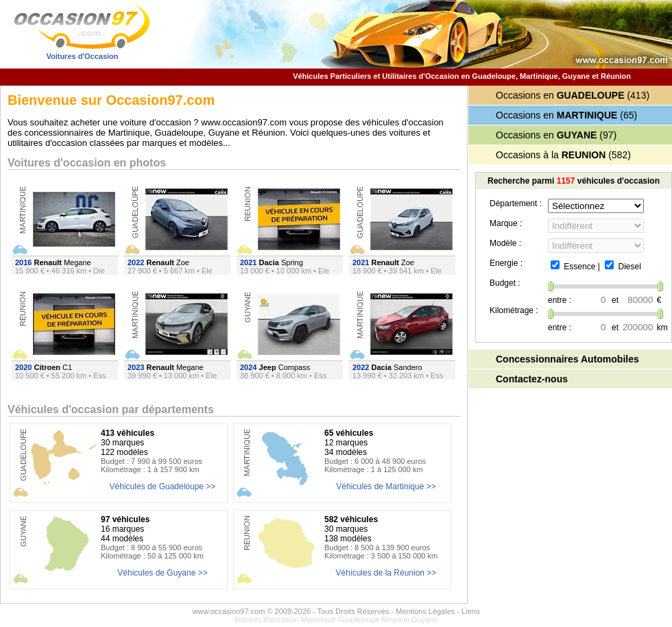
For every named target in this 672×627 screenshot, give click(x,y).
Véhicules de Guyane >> (162, 573)
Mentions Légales (425, 611)
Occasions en (560, 95)
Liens (470, 611)
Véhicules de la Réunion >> (386, 573)
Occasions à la (551, 155)
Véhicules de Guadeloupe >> (163, 487)
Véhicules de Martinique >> (386, 487)
